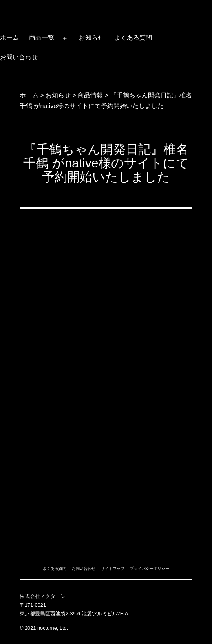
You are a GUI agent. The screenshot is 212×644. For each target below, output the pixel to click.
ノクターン (24, 9)
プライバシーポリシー (150, 568)
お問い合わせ (84, 568)
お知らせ (91, 38)
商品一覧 (42, 38)
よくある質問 (133, 38)
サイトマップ (113, 568)
